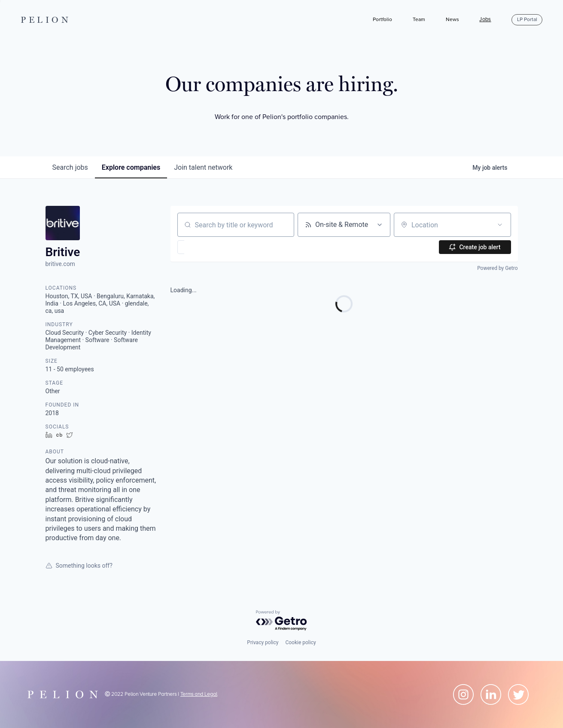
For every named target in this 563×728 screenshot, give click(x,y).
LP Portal (527, 20)
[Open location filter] (500, 225)
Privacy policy (263, 642)
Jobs (485, 20)
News (452, 20)
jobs (70, 167)
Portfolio (382, 20)
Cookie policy (300, 642)
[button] (206, 247)
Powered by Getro (497, 268)
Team (419, 20)
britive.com (60, 264)
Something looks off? (79, 566)
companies (131, 167)
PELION (46, 20)
